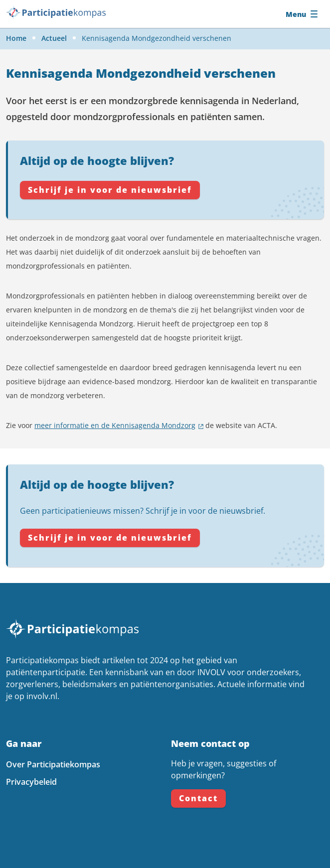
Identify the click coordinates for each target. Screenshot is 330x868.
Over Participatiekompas (53, 764)
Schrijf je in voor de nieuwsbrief (110, 190)
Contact (198, 798)
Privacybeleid (31, 782)
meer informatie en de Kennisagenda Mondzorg (115, 425)
